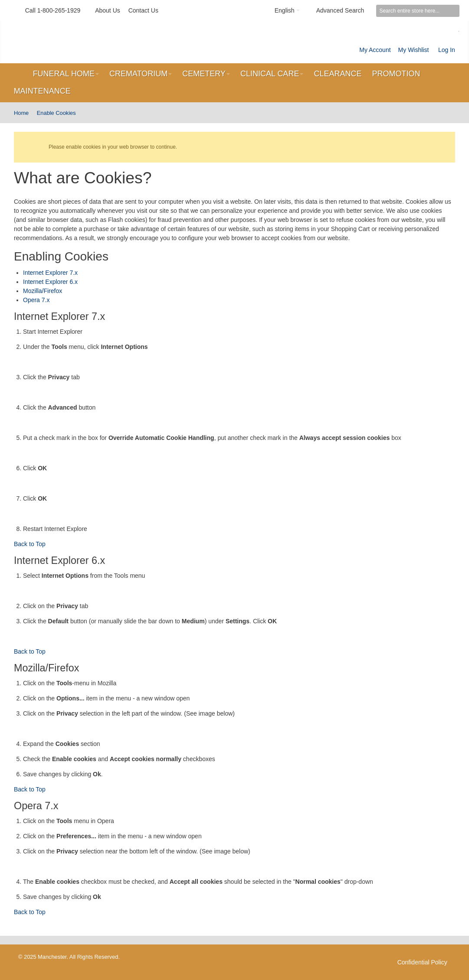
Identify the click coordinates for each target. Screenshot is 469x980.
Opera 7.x (36, 300)
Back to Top (30, 544)
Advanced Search (340, 10)
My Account (375, 50)
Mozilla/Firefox (43, 291)
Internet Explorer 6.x (50, 282)
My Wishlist (414, 50)
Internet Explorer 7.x (50, 273)
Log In (447, 50)
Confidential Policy (422, 962)
